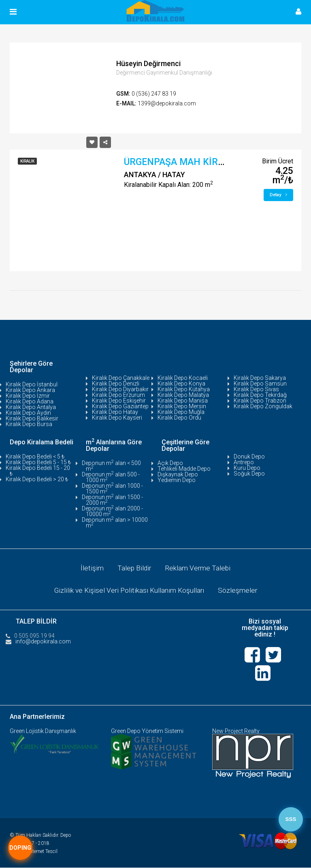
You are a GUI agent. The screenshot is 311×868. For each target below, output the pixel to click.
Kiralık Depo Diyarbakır (120, 389)
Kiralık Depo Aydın (28, 413)
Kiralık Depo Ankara (30, 390)
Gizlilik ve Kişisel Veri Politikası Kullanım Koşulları (129, 591)
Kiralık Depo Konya (181, 384)
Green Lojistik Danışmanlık (43, 731)
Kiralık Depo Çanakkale (121, 378)
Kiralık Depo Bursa (29, 424)
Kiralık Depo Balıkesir (32, 418)
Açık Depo (170, 463)
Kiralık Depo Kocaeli (183, 378)
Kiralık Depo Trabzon (260, 401)
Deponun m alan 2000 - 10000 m (112, 511)
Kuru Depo (247, 468)
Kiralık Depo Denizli (116, 384)
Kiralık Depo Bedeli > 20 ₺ (37, 479)
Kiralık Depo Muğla (181, 412)
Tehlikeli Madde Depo (184, 469)
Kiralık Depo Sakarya (260, 378)
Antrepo (244, 462)
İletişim (91, 568)
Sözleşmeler (239, 591)
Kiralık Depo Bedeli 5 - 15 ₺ (38, 462)
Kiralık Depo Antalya (31, 407)
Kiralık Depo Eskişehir (119, 401)
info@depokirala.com (43, 642)
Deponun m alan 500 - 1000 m (111, 477)
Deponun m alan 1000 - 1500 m (112, 489)
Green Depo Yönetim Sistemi (147, 731)
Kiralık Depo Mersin (182, 406)
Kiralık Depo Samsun (260, 384)
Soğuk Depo (249, 474)
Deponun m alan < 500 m (111, 466)
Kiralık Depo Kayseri (117, 418)
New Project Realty (236, 731)
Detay (278, 195)
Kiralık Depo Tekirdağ (260, 395)
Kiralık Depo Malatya (183, 395)
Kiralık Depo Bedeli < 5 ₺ (35, 457)
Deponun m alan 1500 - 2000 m (112, 500)
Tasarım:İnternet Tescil (34, 852)
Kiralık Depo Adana (30, 401)
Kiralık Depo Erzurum (118, 395)
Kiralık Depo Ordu (179, 418)
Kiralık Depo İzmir (28, 396)
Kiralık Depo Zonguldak (263, 406)
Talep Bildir (134, 568)
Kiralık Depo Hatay (115, 412)
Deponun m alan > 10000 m (115, 523)
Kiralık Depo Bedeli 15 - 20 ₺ (38, 471)
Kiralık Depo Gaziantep (120, 406)
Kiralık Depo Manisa (183, 401)
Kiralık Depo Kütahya (184, 389)
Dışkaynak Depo (178, 474)
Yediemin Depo (177, 480)
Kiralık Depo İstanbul (32, 384)
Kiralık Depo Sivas (256, 389)
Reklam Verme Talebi (198, 568)
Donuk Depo (249, 457)
